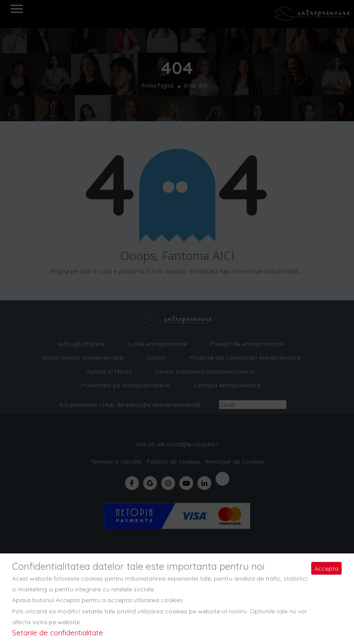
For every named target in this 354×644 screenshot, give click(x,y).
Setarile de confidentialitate (58, 633)
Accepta (326, 569)
